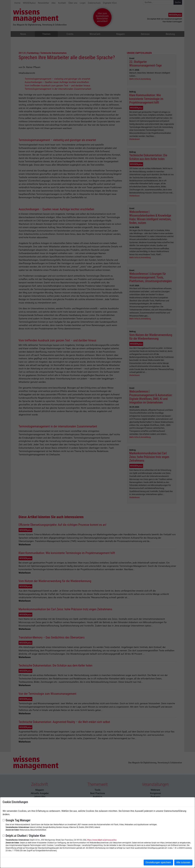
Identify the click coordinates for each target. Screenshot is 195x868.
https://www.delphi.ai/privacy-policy (102, 840)
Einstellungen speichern (158, 862)
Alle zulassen (183, 862)
